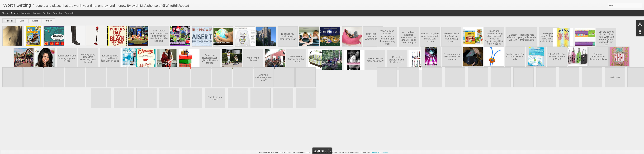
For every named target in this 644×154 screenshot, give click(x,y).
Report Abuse (383, 152)
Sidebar (47, 13)
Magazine (26, 13)
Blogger (374, 152)
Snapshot (58, 13)
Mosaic (37, 13)
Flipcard (15, 13)
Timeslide (69, 13)
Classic (5, 13)
